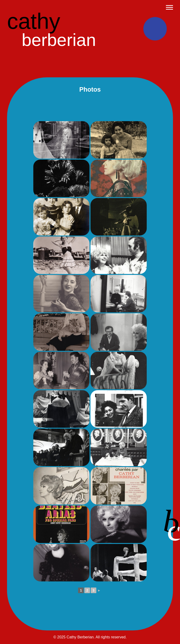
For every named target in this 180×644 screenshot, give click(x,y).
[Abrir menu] (169, 7)
